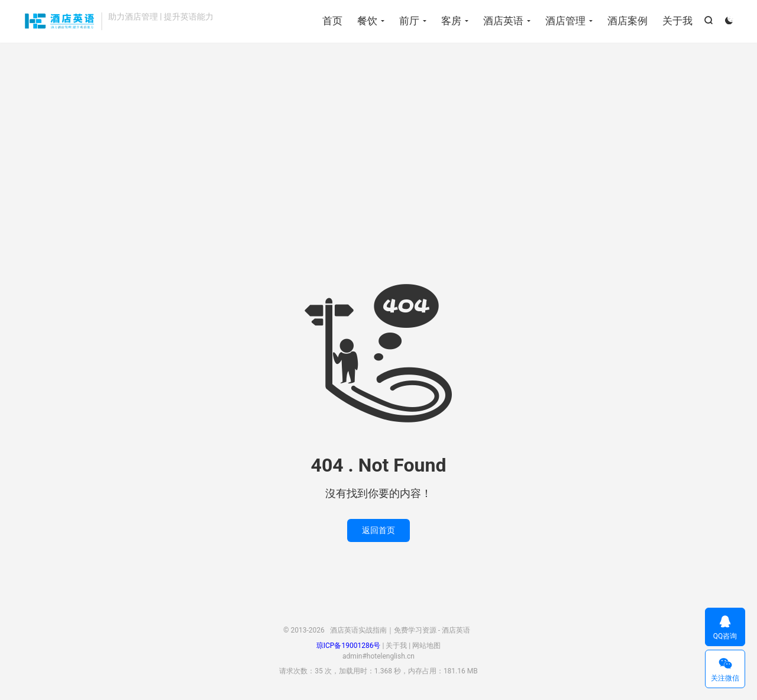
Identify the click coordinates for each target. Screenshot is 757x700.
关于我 (677, 21)
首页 (332, 21)
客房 (451, 21)
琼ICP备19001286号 (349, 646)
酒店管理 (565, 21)
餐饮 (367, 21)
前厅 (409, 21)
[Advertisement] (378, 137)
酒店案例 (627, 21)
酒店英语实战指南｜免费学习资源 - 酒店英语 (59, 21)
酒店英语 (503, 21)
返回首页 (378, 530)
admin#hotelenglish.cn (378, 656)
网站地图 (426, 646)
